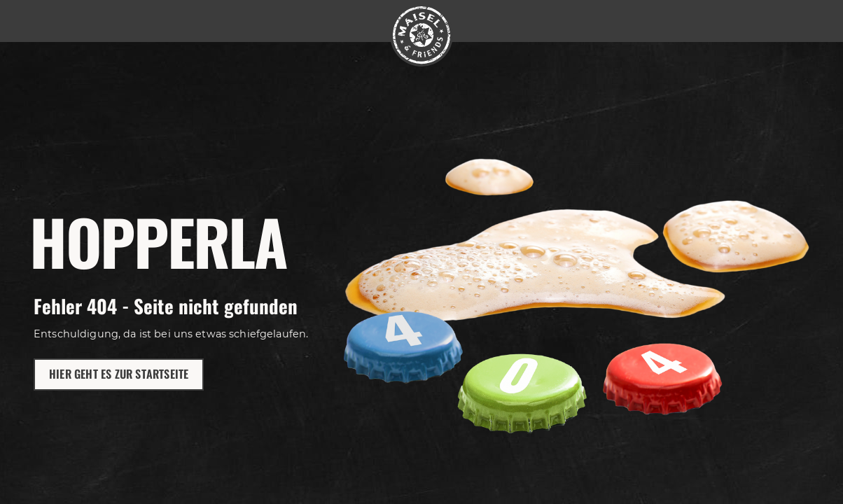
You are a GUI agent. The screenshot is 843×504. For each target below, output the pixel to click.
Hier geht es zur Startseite (119, 374)
